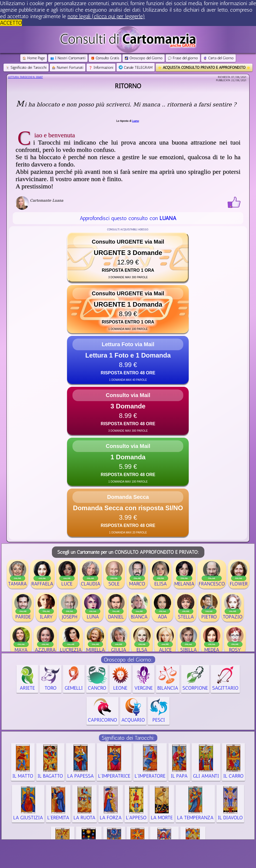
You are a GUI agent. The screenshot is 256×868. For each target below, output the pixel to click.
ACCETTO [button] (11, 23)
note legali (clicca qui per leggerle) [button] (106, 16)
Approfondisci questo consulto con (128, 218)
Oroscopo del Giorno (144, 58)
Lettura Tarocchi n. (26, 77)
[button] (128, 257)
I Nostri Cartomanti (68, 58)
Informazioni (101, 68)
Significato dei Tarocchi (26, 68)
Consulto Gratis (105, 58)
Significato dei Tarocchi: (128, 738)
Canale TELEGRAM (136, 68)
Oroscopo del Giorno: (128, 660)
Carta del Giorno (218, 58)
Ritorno (128, 86)
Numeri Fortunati (68, 68)
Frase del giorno (183, 58)
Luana (135, 121)
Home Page (34, 58)
